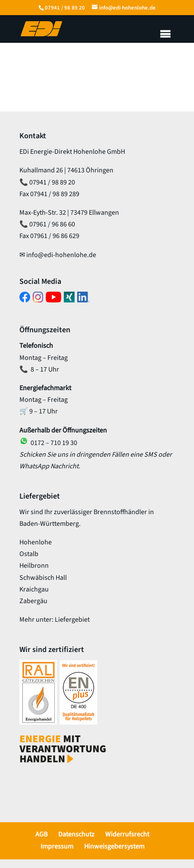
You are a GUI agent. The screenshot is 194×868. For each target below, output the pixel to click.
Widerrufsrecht (127, 834)
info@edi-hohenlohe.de (61, 255)
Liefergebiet (72, 620)
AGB (41, 834)
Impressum (57, 846)
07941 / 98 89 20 (65, 8)
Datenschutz (76, 834)
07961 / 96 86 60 (52, 224)
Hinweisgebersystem (114, 846)
